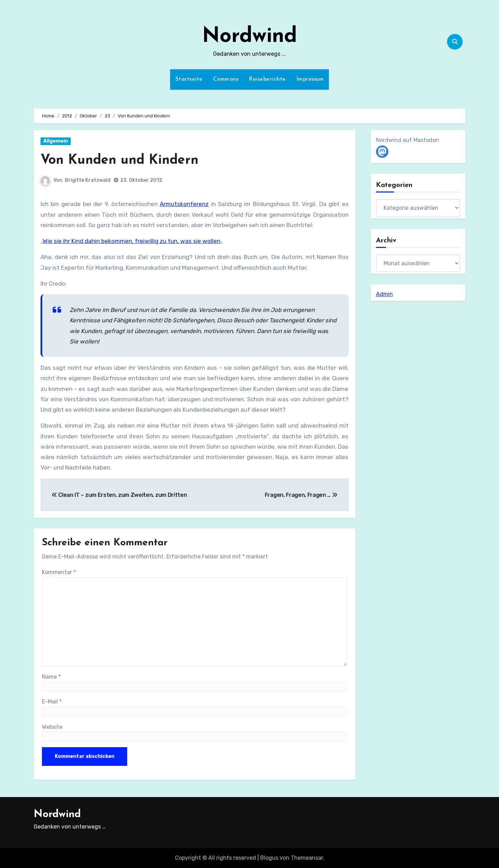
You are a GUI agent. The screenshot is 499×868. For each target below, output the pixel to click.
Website (52, 727)
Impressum (310, 79)
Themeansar (307, 858)
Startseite (189, 79)
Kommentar (59, 572)
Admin (384, 294)
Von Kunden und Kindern (120, 160)
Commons (226, 79)
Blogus (269, 858)
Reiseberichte (267, 79)
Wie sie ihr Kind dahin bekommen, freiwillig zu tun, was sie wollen (132, 241)
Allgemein (56, 141)
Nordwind (249, 37)
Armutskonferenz (184, 204)
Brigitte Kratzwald (88, 180)
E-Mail (52, 702)
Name (51, 677)
